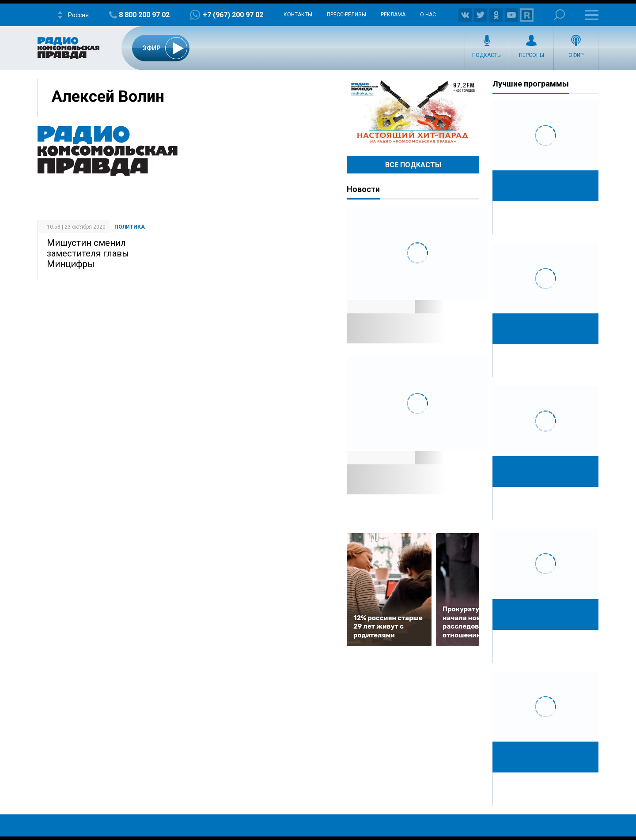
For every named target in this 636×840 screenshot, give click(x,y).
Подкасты (487, 55)
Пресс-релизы (346, 15)
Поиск (559, 15)
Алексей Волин (108, 97)
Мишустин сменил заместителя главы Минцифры (88, 253)
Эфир (576, 55)
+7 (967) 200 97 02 (233, 15)
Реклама (393, 15)
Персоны (532, 55)
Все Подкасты (413, 165)
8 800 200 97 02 (144, 15)
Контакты (298, 15)
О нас (428, 15)
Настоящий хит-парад (413, 112)
